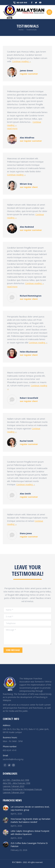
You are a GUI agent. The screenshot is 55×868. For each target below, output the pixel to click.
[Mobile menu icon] (49, 12)
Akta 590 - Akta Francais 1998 (17, 783)
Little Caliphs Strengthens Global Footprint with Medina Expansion (30, 833)
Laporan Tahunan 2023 (14, 786)
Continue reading (22, 61)
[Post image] (6, 808)
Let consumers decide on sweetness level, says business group (30, 808)
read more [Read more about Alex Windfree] (12, 128)
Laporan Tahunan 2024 (14, 792)
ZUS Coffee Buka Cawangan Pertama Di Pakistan (29, 845)
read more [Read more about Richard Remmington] (12, 287)
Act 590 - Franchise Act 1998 (16, 780)
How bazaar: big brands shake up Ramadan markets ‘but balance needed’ (30, 820)
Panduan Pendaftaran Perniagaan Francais (22, 789)
